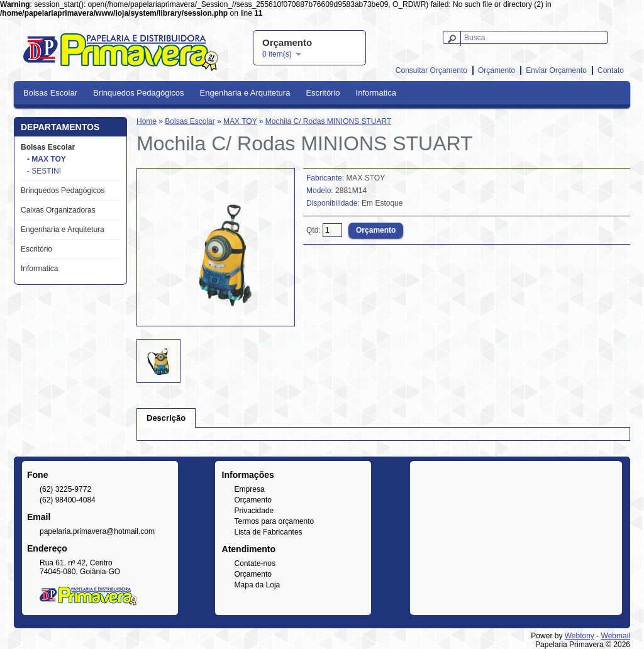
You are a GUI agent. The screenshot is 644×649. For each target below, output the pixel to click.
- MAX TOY (47, 159)
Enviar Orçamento (556, 70)
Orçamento (497, 70)
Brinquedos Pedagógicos (139, 93)
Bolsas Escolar (50, 93)
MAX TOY (240, 121)
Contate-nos (255, 563)
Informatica (376, 93)
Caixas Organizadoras (58, 210)
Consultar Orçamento (431, 70)
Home (147, 121)
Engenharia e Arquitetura (245, 93)
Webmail (616, 636)
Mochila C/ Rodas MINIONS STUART (329, 121)
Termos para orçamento (275, 521)
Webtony (580, 636)
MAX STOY (365, 178)
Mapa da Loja (258, 585)
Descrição (166, 418)
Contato (611, 70)
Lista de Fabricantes (269, 532)
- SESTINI (44, 171)
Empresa (250, 489)
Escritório (323, 93)
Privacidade (254, 511)
